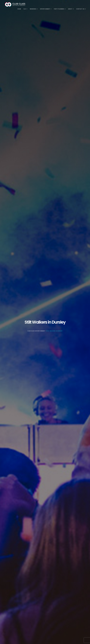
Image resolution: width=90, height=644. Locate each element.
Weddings (34, 9)
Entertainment (46, 9)
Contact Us (81, 9)
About (71, 9)
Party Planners (60, 9)
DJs (25, 9)
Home (19, 9)
